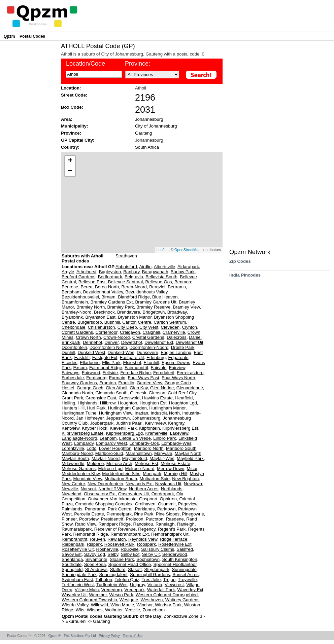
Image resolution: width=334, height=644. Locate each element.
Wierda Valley (75, 605)
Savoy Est (72, 554)
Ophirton (169, 499)
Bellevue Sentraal (125, 282)
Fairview (177, 368)
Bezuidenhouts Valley (146, 292)
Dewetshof (132, 342)
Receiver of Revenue (115, 529)
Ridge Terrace (174, 539)
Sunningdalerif (113, 575)
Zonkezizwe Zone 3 (183, 616)
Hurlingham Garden (127, 408)
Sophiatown (148, 559)
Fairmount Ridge (106, 368)
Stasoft (135, 569)
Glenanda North (77, 393)
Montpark (152, 474)
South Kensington (179, 559)
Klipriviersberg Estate (83, 433)
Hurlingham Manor (167, 408)
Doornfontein (74, 347)
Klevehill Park (123, 428)
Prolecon (135, 519)
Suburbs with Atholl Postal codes (82, 258)
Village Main (87, 590)
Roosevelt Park (119, 544)
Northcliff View (112, 489)
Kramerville (156, 433)
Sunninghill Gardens (150, 575)
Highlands (88, 403)
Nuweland (72, 494)
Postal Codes (32, 36)
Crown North (89, 337)
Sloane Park (122, 559)
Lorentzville (73, 448)
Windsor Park (168, 605)
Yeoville (132, 610)
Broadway (177, 312)
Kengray (176, 423)
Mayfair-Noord (106, 458)
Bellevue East (92, 282)
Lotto (91, 448)
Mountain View (88, 479)
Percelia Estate (89, 514)
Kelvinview (155, 423)
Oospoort (148, 499)
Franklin (126, 383)
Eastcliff (82, 357)
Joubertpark (102, 423)
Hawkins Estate (157, 398)
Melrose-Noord (140, 469)
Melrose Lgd (110, 469)
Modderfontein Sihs (121, 474)
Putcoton (155, 519)
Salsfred (185, 549)
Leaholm (108, 438)
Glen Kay (139, 388)
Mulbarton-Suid (154, 479)
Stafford (118, 569)
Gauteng (144, 133)
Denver (112, 342)
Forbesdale (73, 378)
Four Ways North (178, 378)
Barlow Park (183, 272)
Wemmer (98, 595)
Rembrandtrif (74, 539)
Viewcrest (174, 585)
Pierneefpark (119, 514)
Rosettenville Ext (175, 544)
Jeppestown (118, 418)
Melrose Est (146, 463)
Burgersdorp (90, 322)
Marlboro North (149, 448)
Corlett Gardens (77, 332)
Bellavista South (161, 277)
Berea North (107, 287)
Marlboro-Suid (109, 453)
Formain (117, 378)
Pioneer (69, 519)
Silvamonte (96, 559)
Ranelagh (165, 524)
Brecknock (104, 312)
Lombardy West (111, 443)
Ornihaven (145, 504)
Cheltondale (73, 327)
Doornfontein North (108, 347)
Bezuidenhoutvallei (80, 297)
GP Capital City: (78, 140)
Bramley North (91, 307)
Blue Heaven (165, 297)
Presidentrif (112, 519)
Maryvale (163, 453)
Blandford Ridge (134, 297)
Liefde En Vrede (135, 438)
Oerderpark (163, 494)
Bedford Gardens (78, 277)
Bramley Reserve (153, 307)
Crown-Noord (116, 337)
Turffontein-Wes (112, 585)
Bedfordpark (110, 277)
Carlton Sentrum (170, 322)
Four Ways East (143, 378)
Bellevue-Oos (159, 282)
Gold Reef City (182, 393)
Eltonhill (151, 363)
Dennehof (92, 342)
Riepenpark (73, 544)
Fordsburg (96, 378)
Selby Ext (130, 554)
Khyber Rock (95, 428)
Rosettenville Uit (78, 549)
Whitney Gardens (182, 600)
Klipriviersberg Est (180, 428)
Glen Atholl (116, 388)
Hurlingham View (116, 413)
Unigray (137, 585)
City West (149, 327)
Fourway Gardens (79, 383)
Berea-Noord (134, 287)
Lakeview (179, 433)
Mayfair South (75, 458)
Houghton (127, 403)
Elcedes (70, 363)
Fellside (110, 373)
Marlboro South (181, 448)
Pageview (188, 504)
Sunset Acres (186, 575)
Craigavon (130, 332)
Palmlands (72, 509)
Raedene (175, 519)
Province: (71, 133)
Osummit (167, 504)
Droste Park (183, 347)
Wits (80, 610)
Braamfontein (75, 302)
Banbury (131, 272)
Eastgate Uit (132, 357)
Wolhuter (114, 610)
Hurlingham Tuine (79, 413)
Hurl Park (96, 408)
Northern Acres (144, 489)
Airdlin (145, 267)
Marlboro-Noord (77, 453)
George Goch (90, 388)
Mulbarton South (121, 479)
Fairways (71, 373)
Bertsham (71, 292)
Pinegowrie (193, 514)
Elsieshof (132, 363)
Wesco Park (121, 595)
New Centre (73, 484)
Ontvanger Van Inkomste (112, 499)
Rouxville (130, 549)
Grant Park (72, 398)
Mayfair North (188, 453)
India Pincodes (245, 277)
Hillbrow (108, 403)
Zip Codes (240, 264)
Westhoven (152, 600)
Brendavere (129, 312)
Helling (68, 403)
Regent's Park (172, 529)
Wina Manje (122, 605)
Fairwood (91, 373)
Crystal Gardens (148, 337)
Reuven (97, 539)
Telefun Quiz (127, 580)
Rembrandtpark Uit (170, 534)
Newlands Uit (168, 484)
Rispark (94, 544)
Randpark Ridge (115, 524)
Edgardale (178, 357)
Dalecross (177, 337)
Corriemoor (106, 332)
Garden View (149, 383)
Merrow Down (171, 469)
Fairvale (159, 368)
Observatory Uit (134, 494)
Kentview (71, 428)
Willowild (99, 605)
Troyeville (187, 580)
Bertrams (177, 287)
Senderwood (175, 554)
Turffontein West (78, 585)
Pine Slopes (168, 514)
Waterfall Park (161, 590)
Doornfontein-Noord (149, 347)
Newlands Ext (139, 484)
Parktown (166, 509)
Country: (70, 147)
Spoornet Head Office (130, 564)
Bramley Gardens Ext (112, 302)
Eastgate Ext (105, 357)
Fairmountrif (136, 368)
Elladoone (90, 363)
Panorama (95, 509)
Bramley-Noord (77, 312)
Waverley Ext (190, 590)
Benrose (70, 287)
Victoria (155, 585)
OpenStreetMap (188, 250)
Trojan (169, 580)
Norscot (88, 489)
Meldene (95, 463)
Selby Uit (151, 554)
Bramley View (187, 307)
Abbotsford (126, 267)
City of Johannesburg (156, 126)
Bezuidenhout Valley (103, 292)
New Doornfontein (105, 484)
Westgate (129, 600)
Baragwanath (155, 272)
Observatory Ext (100, 494)
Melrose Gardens (79, 469)
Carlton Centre (137, 322)
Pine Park (144, 514)
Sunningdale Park (79, 575)
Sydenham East (77, 580)
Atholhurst (86, 272)
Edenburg (156, 357)
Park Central (120, 509)
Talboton (104, 580)
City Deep (127, 327)
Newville (70, 489)
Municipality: (75, 126)
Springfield (72, 569)
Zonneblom (154, 610)
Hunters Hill (73, 408)
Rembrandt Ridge (90, 534)
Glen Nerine (162, 388)
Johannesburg (149, 119)
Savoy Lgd (95, 554)
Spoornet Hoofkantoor (175, 564)
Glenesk (138, 393)
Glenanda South (111, 393)
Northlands (172, 489)
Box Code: (72, 107)
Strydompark (157, 569)
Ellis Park (111, 363)
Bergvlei (157, 287)
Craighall (151, 332)
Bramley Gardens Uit (156, 302)
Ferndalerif (164, 373)
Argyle (68, 272)
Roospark (146, 544)
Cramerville (174, 332)
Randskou (143, 524)
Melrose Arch (119, 463)
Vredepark (134, 590)
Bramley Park (121, 307)
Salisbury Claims (158, 549)
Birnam (108, 297)
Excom (80, 368)
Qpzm (9, 36)
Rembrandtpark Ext (130, 534)
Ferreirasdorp (190, 373)
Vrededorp (112, 590)
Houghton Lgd (183, 403)
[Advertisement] (29, 143)
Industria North (165, 413)
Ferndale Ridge (135, 373)
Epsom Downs (176, 363)
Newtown (193, 484)
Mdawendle (73, 463)
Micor (192, 469)
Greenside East (101, 398)
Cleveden (170, 327)
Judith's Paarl (129, 423)
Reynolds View (143, 539)
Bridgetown (154, 312)
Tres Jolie (151, 580)
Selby (113, 554)
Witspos (95, 610)
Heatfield (184, 398)
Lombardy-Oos (144, 443)
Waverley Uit (74, 595)
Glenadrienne (190, 388)
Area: (67, 119)
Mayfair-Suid (135, 458)
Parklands (145, 509)
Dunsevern (147, 352)
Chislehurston (102, 327)
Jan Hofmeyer (90, 418)
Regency (147, 529)
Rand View (86, 524)
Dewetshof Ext (159, 342)
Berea (86, 287)
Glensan (157, 393)
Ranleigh (186, 524)
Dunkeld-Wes (121, 352)
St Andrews (96, 569)
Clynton (189, 327)
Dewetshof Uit (190, 342)
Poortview (89, 519)
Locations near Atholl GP (88, 267)
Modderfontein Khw (81, 474)
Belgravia (134, 277)
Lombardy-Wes (176, 443)
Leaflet (162, 250)
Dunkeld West (92, 352)
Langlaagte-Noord (79, 438)
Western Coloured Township (89, 600)
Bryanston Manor (135, 317)
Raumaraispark (77, 529)
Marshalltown (139, 453)
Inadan (141, 413)
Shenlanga (72, 559)
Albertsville (165, 267)
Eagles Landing (176, 352)
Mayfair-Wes (162, 458)
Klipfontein (149, 428)
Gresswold (129, 398)
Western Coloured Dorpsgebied (167, 595)
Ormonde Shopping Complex (104, 504)
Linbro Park (164, 438)
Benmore (183, 282)
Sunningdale (184, 569)
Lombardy (84, 443)
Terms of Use (132, 636)
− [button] (70, 171)
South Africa (147, 147)
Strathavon (126, 256)
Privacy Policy (109, 636)
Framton (108, 383)
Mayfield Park (190, 458)
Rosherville (107, 549)
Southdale (72, 564)
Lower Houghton (115, 448)
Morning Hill (176, 474)
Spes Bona (95, 564)
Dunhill (68, 352)
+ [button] (70, 161)
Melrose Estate (175, 463)
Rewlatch (116, 539)
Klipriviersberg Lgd (124, 433)
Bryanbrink (72, 317)
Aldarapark (188, 267)
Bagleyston (110, 272)
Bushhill (112, 322)
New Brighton (185, 479)
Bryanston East (100, 317)
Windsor (144, 605)
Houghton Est (153, 403)
